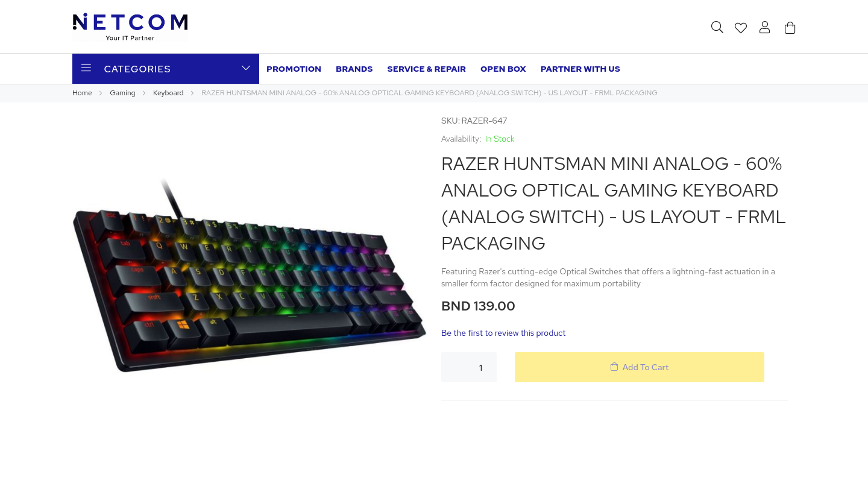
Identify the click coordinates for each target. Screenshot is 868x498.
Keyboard (169, 93)
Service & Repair (427, 69)
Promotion (294, 69)
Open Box (503, 69)
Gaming (123, 93)
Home (83, 93)
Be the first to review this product (504, 333)
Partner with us (580, 69)
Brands (354, 69)
